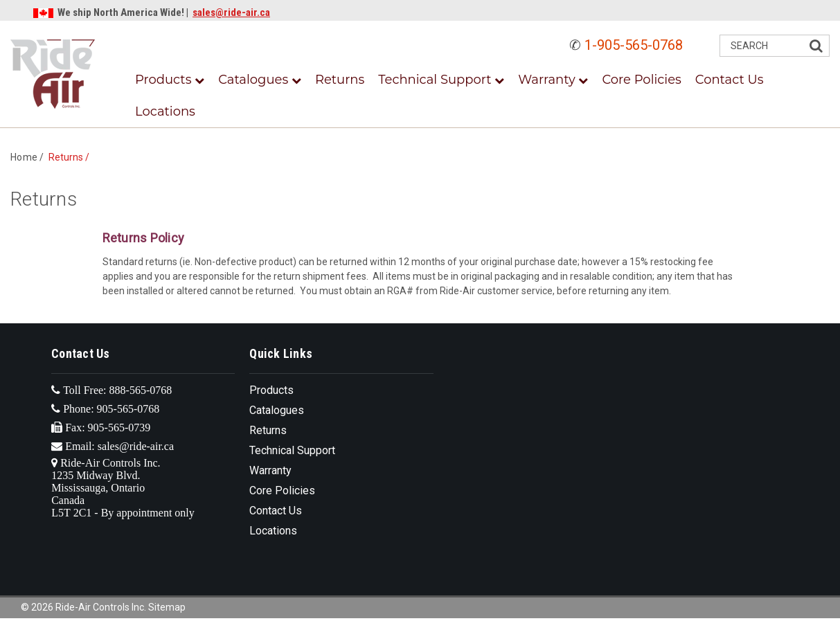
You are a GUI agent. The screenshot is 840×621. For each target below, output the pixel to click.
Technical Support (441, 80)
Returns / (71, 157)
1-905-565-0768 (634, 45)
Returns (340, 80)
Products (170, 80)
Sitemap (167, 607)
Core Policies (641, 80)
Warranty (553, 80)
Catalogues (260, 80)
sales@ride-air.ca (231, 12)
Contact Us (730, 80)
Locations (165, 111)
